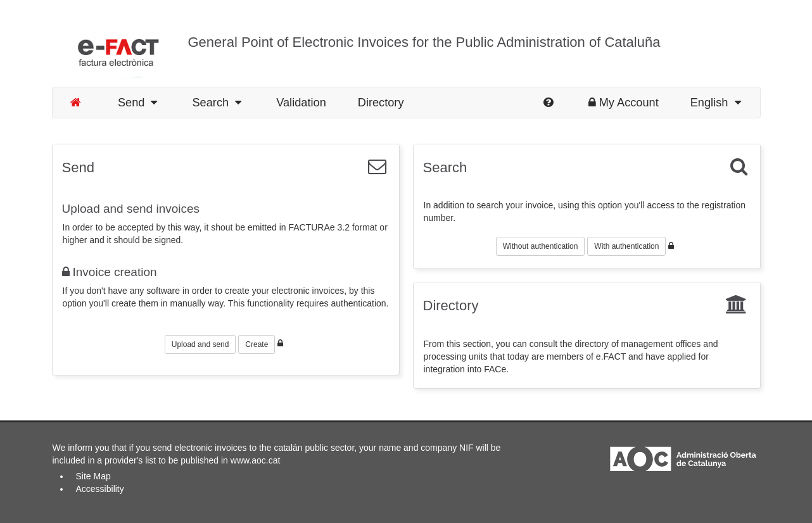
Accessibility (100, 489)
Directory (381, 103)
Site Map (93, 476)
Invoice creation (110, 272)
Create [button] (257, 344)
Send (138, 103)
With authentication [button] (626, 246)
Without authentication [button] (541, 246)
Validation (301, 103)
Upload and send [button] (200, 344)
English (716, 103)
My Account (624, 103)
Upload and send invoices (131, 209)
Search (217, 103)
